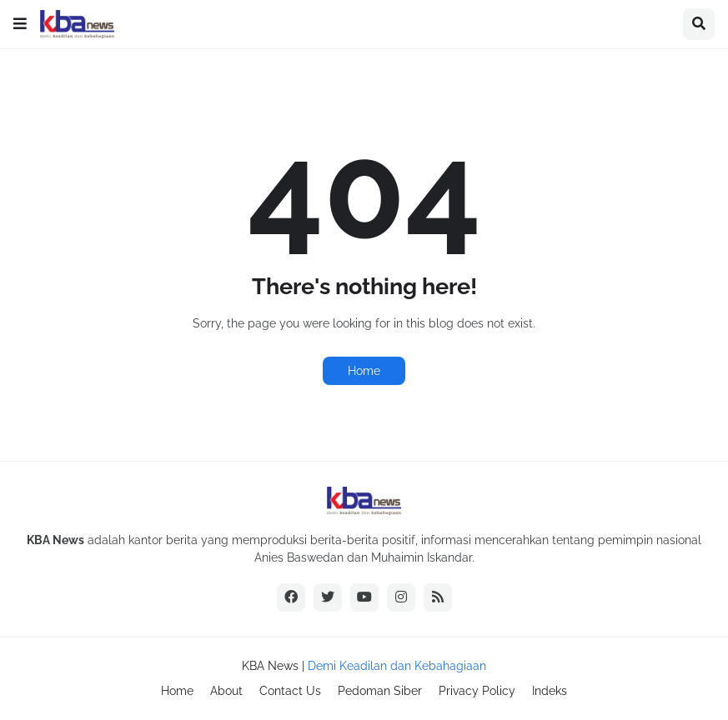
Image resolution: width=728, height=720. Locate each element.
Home (364, 371)
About (226, 691)
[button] (20, 24)
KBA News (270, 666)
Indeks (550, 691)
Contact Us (290, 691)
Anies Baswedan (299, 557)
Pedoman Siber (380, 691)
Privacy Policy (477, 691)
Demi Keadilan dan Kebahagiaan (397, 666)
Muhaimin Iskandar (422, 557)
